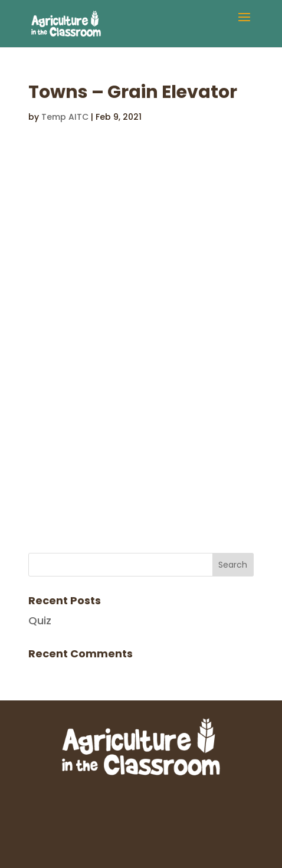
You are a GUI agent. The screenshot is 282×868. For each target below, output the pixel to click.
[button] (244, 25)
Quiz (40, 620)
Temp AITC (65, 117)
